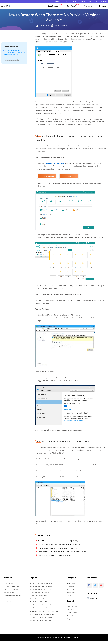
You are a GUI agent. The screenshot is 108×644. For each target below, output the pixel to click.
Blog (90, 2)
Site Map (70, 595)
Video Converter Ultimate (12, 595)
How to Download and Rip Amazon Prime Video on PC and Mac (59, 544)
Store (65, 2)
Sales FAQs (70, 609)
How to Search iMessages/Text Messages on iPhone (56, 555)
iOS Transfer (8, 602)
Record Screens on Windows (39, 595)
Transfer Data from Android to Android (42, 608)
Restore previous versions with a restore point (14, 59)
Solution (82, 2)
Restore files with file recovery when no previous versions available (15, 52)
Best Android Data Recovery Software (42, 614)
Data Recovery (9, 583)
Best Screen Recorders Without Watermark (44, 611)
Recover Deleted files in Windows (41, 589)
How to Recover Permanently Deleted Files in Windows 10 (58, 548)
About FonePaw (72, 583)
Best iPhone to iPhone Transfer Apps (42, 620)
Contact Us (70, 586)
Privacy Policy (71, 592)
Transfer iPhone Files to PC (38, 602)
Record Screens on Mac (38, 599)
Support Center (72, 606)
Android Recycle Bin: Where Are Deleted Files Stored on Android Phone (62, 551)
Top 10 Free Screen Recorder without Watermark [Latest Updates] (60, 541)
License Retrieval (72, 612)
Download (57, 2)
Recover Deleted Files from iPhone (41, 586)
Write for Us (71, 622)
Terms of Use (71, 589)
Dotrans (7, 599)
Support (73, 2)
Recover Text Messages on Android (41, 583)
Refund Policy (71, 616)
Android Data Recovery (12, 586)
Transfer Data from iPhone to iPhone (42, 605)
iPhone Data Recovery (11, 589)
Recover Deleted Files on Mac (39, 592)
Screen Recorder (10, 592)
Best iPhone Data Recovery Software (42, 617)
